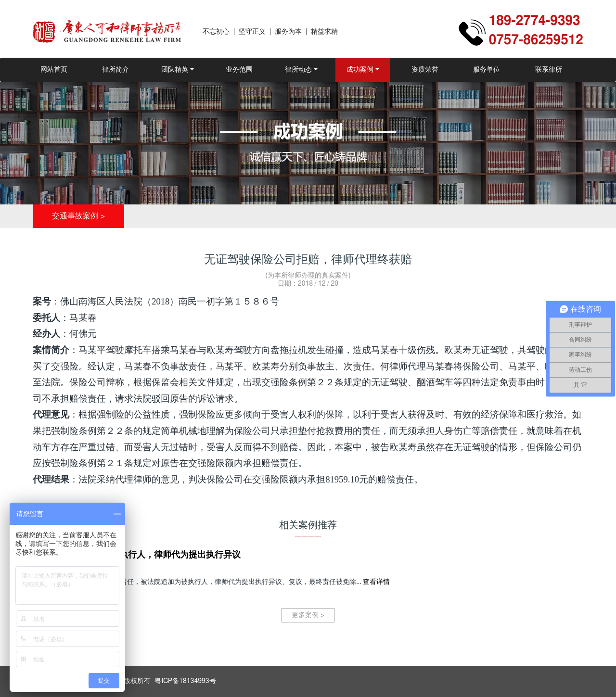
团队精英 (175, 70)
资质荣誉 (425, 70)
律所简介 (115, 70)
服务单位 (487, 70)
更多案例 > (308, 615)
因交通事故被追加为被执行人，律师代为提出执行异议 (137, 555)
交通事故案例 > (78, 216)
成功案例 (360, 70)
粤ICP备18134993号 (185, 681)
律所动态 (298, 70)
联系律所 (549, 70)
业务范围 (239, 70)
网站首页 (54, 70)
